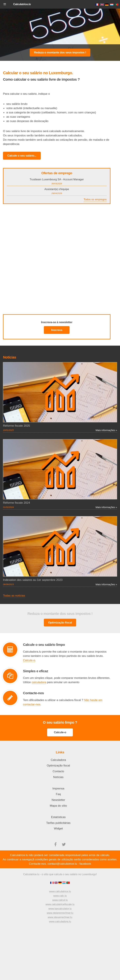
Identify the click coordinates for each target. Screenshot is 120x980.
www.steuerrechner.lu (60, 917)
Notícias (58, 777)
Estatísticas (58, 817)
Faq (58, 794)
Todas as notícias (14, 596)
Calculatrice (22, 4)
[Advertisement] (60, 35)
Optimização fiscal (60, 622)
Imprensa (58, 788)
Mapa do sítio (58, 806)
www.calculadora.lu (60, 922)
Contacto (58, 771)
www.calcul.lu (60, 900)
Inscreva (57, 330)
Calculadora (58, 760)
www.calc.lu (60, 896)
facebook (85, 864)
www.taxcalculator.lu (60, 909)
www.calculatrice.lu (60, 891)
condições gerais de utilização (54, 859)
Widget (58, 828)
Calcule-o (29, 660)
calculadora (39, 682)
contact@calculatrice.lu (62, 864)
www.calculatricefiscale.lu (60, 904)
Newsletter (58, 800)
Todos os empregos (95, 199)
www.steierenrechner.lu (60, 913)
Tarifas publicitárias (58, 823)
